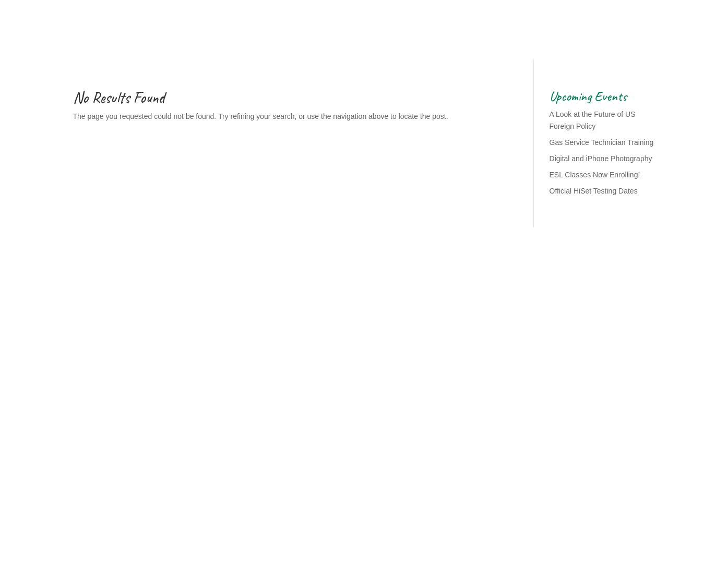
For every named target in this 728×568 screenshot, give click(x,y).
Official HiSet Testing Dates (594, 191)
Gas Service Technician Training (602, 142)
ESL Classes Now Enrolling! (595, 175)
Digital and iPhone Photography (601, 159)
